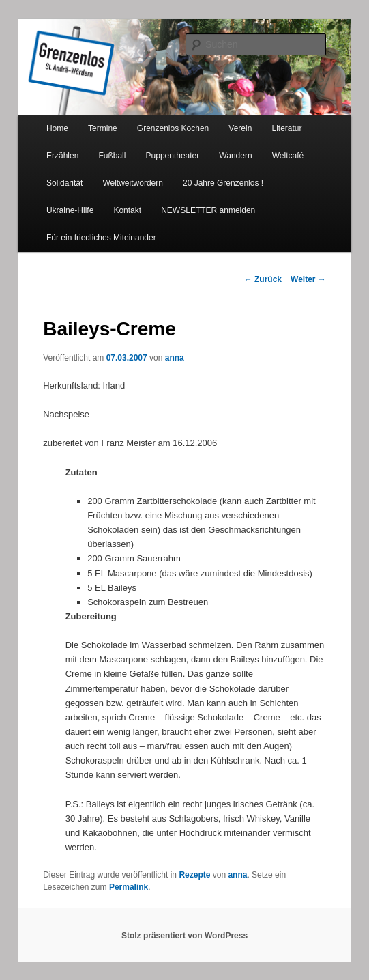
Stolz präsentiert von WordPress (184, 936)
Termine (103, 128)
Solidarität (64, 183)
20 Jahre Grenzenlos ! (223, 183)
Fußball (112, 156)
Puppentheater (173, 156)
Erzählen (62, 156)
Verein (240, 128)
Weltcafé (288, 156)
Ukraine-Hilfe (70, 210)
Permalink (129, 887)
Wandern (235, 156)
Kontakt (127, 210)
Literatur (286, 128)
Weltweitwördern (132, 183)
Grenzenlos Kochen (173, 128)
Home (57, 128)
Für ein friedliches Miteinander (101, 238)
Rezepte (194, 875)
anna (175, 358)
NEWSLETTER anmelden (208, 210)
